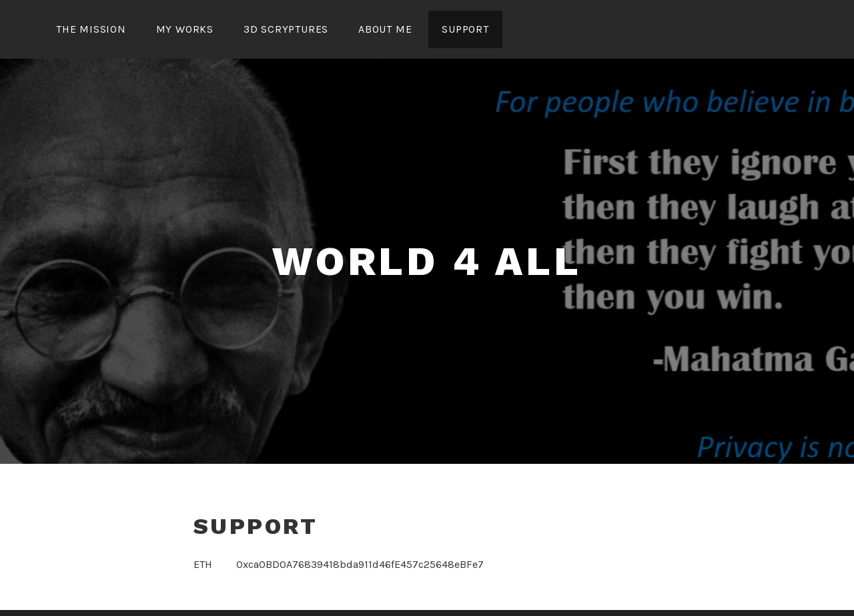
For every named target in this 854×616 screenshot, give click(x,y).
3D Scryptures (286, 29)
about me (385, 29)
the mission (91, 29)
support (465, 29)
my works (185, 29)
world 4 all (427, 261)
